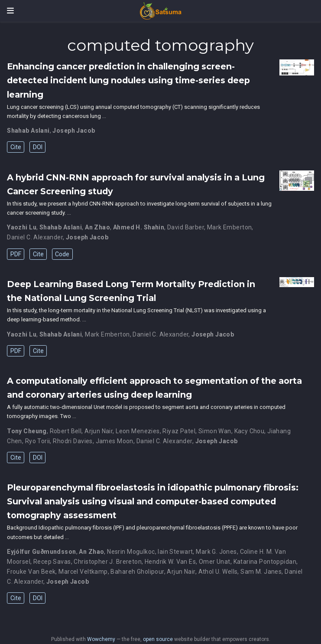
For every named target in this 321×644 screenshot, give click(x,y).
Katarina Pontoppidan (265, 562)
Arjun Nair (99, 431)
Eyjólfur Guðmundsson (41, 552)
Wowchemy (101, 639)
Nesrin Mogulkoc (131, 552)
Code (62, 254)
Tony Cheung (27, 431)
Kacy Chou (250, 431)
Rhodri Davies (73, 441)
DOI (38, 147)
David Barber (186, 227)
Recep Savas (52, 562)
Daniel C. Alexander (35, 237)
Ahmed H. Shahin (139, 227)
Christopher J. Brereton (108, 562)
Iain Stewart (175, 552)
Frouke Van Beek (31, 572)
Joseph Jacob (74, 131)
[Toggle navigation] (10, 11)
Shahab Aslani (28, 131)
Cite (16, 147)
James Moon (115, 441)
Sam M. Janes (261, 572)
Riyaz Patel (179, 431)
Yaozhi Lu (22, 227)
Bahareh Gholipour (137, 572)
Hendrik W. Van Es (170, 562)
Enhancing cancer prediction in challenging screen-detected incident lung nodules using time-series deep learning (128, 80)
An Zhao (97, 227)
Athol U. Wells (218, 572)
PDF (16, 254)
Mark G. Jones (216, 552)
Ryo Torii (38, 441)
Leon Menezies (138, 431)
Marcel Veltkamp (83, 572)
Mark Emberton (229, 227)
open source (158, 639)
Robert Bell (66, 431)
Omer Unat (215, 562)
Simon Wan (215, 431)
